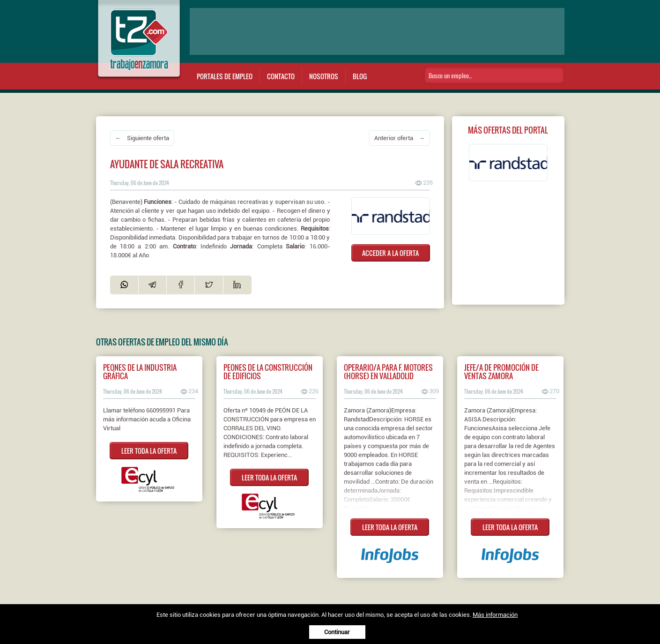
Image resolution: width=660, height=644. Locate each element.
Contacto (281, 76)
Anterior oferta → (400, 138)
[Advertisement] (377, 31)
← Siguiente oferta (142, 138)
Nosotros (324, 76)
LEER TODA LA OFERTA (149, 451)
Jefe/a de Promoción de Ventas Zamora (501, 372)
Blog (360, 76)
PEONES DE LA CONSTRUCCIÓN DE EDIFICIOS (268, 372)
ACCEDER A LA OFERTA (390, 253)
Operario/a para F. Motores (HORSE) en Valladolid (388, 372)
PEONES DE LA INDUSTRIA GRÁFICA (140, 372)
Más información (495, 615)
